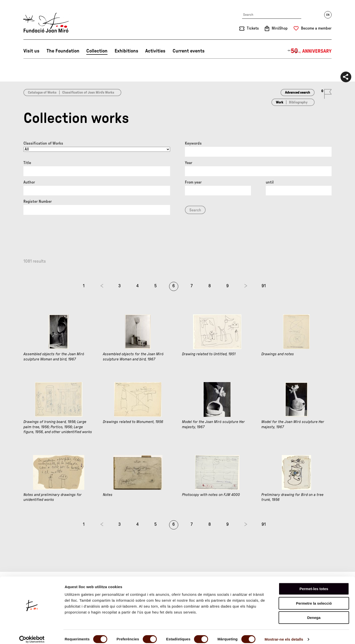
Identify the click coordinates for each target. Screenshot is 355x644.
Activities (155, 51)
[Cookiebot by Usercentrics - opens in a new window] (32, 634)
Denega (314, 613)
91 (264, 286)
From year (193, 182)
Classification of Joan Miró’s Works (88, 93)
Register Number (38, 202)
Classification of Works (43, 143)
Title (27, 163)
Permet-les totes (314, 584)
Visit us (31, 51)
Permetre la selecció (314, 598)
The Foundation (63, 51)
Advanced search (298, 93)
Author (29, 182)
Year (189, 163)
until (270, 182)
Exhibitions (126, 51)
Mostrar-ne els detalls (284, 634)
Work (280, 102)
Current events (189, 51)
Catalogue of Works (42, 93)
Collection (97, 51)
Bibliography (298, 102)
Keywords (193, 143)
